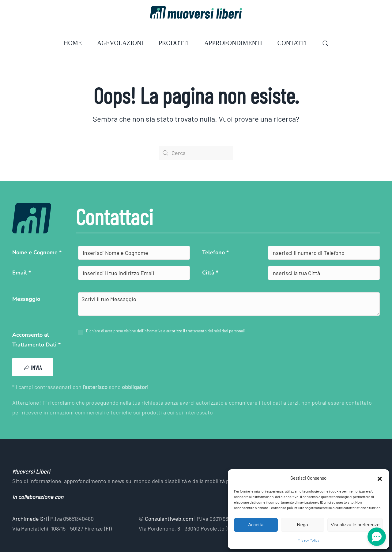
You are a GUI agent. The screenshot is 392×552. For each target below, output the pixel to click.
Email (22, 273)
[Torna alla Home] (196, 12)
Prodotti (174, 43)
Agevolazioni (120, 43)
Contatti (292, 43)
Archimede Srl (30, 519)
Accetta (256, 525)
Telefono (215, 252)
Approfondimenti (233, 43)
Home (73, 43)
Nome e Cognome (37, 252)
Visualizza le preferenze (355, 525)
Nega (303, 525)
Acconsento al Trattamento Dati (36, 340)
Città (210, 273)
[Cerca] (196, 153)
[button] (380, 478)
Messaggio (26, 299)
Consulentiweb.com (169, 519)
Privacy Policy (308, 540)
